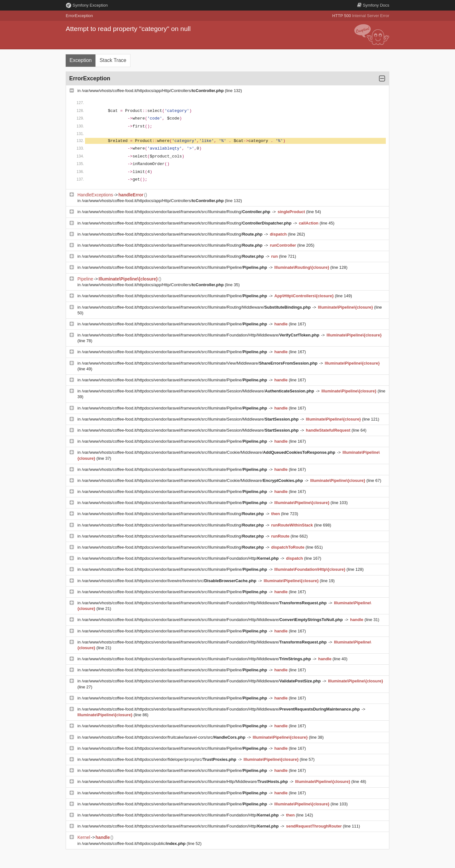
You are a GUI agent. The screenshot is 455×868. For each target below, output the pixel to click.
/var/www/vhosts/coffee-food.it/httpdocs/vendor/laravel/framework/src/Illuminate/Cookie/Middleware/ (209, 452)
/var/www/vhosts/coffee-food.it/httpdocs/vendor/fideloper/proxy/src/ (160, 759)
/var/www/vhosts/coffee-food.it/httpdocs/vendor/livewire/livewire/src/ (170, 581)
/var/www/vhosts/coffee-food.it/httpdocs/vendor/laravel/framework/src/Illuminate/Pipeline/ (175, 267)
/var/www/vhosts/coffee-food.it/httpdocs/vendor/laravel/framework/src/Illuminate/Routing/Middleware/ (197, 307)
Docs (373, 5)
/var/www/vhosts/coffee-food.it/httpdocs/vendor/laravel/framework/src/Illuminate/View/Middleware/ (200, 363)
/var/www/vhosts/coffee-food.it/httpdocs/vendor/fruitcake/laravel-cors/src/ (164, 737)
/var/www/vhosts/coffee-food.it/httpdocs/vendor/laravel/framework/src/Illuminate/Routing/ (177, 212)
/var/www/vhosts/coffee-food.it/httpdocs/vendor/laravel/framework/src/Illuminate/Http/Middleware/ (185, 782)
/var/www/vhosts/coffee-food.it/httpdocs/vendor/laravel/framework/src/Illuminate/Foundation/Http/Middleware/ (201, 335)
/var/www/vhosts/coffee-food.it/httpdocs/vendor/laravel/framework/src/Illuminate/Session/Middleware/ (199, 391)
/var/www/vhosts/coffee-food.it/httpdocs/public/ (134, 843)
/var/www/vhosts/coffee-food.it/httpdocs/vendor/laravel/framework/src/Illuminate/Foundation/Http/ (181, 558)
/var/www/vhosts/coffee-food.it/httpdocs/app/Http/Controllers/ (153, 91)
